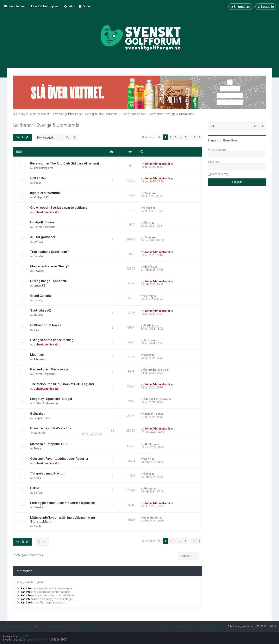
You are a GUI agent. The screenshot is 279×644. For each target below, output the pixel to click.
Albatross (40, 359)
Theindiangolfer (43, 168)
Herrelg (38, 300)
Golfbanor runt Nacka (46, 325)
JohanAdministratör (157, 164)
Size (36, 330)
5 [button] (186, 137)
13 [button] (194, 137)
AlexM (38, 526)
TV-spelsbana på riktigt (47, 473)
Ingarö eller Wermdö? (46, 193)
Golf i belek (38, 178)
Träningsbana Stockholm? (50, 252)
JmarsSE (39, 286)
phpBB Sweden (41, 640)
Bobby (38, 183)
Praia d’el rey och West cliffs (51, 428)
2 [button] (171, 137)
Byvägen (39, 271)
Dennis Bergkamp (45, 227)
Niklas (148, 355)
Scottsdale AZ (41, 310)
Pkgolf (148, 208)
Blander (38, 256)
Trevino (38, 315)
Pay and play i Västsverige (49, 369)
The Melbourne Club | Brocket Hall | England (62, 384)
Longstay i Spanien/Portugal (51, 399)
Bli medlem (230, 140)
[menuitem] (44, 6)
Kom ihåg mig (220, 174)
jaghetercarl (152, 518)
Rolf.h (148, 223)
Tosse (37, 449)
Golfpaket (37, 413)
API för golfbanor (43, 237)
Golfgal (38, 493)
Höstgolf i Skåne (42, 222)
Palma (35, 488)
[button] (159, 137)
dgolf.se (149, 267)
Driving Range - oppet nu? (49, 281)
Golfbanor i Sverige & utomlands (46, 125)
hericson (150, 340)
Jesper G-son (42, 418)
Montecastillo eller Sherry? (50, 266)
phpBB (22, 636)
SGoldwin (39, 507)
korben (42, 433)
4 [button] (181, 137)
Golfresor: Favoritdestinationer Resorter (59, 459)
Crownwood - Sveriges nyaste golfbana (59, 207)
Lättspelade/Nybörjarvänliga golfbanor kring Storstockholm (63, 519)
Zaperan (150, 193)
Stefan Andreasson (46, 403)
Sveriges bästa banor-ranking (52, 340)
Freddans (150, 325)
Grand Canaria (40, 296)
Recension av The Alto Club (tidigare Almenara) (65, 163)
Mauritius (37, 355)
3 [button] (176, 137)
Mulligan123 (41, 197)
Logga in (214, 140)
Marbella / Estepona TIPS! (49, 444)
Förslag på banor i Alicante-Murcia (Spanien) (63, 503)
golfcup (38, 242)
